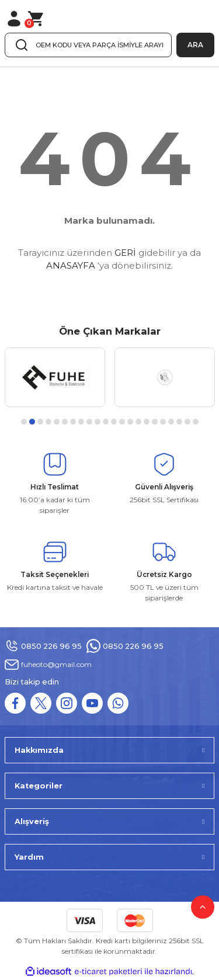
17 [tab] (155, 422)
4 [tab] (48, 422)
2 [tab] (32, 422)
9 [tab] (89, 422)
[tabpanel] (55, 377)
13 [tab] (122, 422)
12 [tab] (114, 422)
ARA (195, 45)
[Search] (88, 45)
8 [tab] (81, 422)
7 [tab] (73, 422)
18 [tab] (163, 422)
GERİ (125, 253)
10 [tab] (98, 422)
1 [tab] (24, 422)
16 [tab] (147, 422)
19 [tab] (171, 422)
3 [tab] (40, 422)
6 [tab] (65, 422)
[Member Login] (14, 19)
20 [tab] (179, 422)
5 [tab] (57, 422)
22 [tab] (196, 422)
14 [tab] (130, 422)
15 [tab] (138, 422)
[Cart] (36, 19)
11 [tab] (106, 422)
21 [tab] (187, 422)
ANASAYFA (71, 265)
